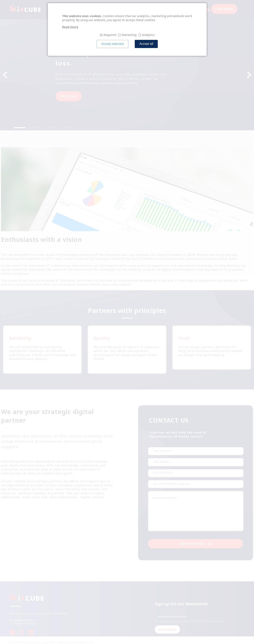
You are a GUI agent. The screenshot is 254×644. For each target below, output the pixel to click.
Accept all (146, 44)
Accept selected (112, 44)
